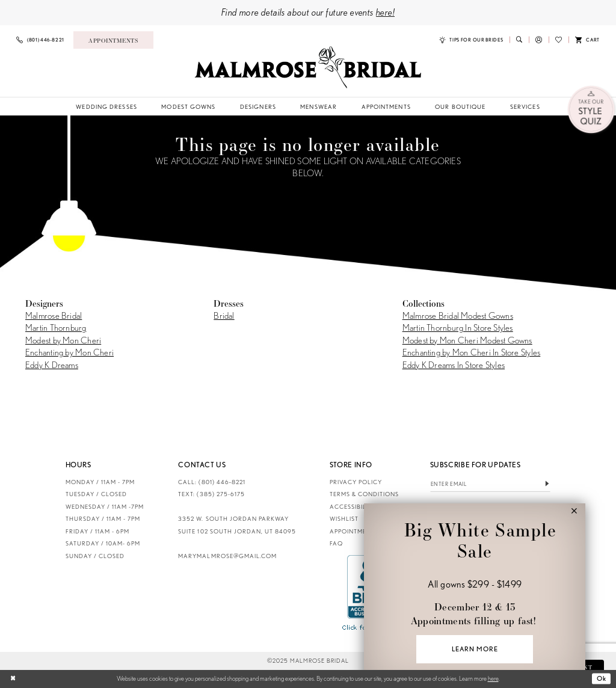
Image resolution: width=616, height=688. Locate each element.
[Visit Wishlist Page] (559, 40)
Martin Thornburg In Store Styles (458, 328)
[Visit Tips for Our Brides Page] (471, 40)
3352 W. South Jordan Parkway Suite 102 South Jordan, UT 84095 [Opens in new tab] (237, 525)
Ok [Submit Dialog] (602, 678)
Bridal (224, 316)
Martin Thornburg (56, 328)
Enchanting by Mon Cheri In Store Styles (472, 352)
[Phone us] (40, 40)
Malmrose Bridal (54, 316)
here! (385, 12)
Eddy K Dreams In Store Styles (454, 365)
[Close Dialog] (13, 679)
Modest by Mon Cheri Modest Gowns (467, 340)
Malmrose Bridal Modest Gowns (458, 316)
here (493, 678)
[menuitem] (40, 40)
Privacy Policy (356, 482)
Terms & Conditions (364, 494)
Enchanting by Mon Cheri (69, 352)
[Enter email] (491, 484)
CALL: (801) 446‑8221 (212, 482)
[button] (539, 40)
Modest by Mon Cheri (63, 340)
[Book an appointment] (113, 40)
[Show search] (519, 40)
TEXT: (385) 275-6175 (211, 494)
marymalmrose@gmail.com (227, 556)
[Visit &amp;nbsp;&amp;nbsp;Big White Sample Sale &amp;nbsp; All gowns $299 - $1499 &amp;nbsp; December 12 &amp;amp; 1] (474, 595)
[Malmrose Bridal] (308, 67)
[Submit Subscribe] (547, 484)
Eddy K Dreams (52, 365)
